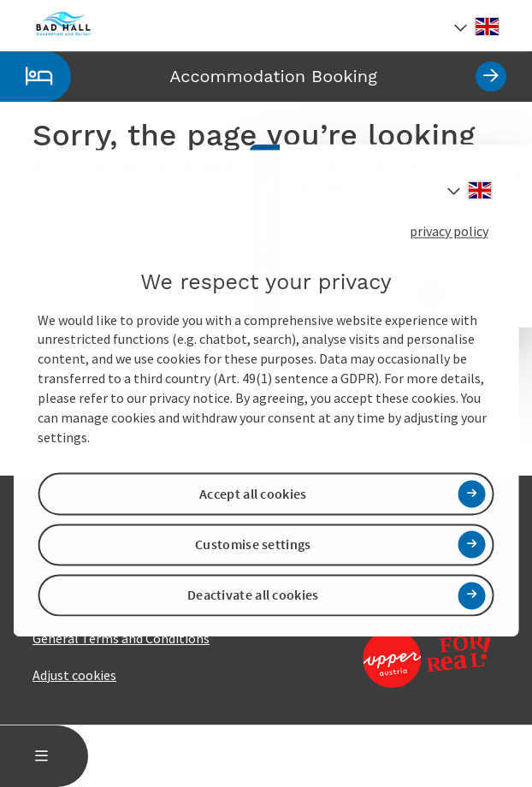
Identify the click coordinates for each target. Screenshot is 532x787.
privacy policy (449, 231)
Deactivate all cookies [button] (253, 595)
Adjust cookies (74, 675)
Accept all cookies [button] (253, 494)
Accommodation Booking (253, 77)
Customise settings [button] (253, 544)
